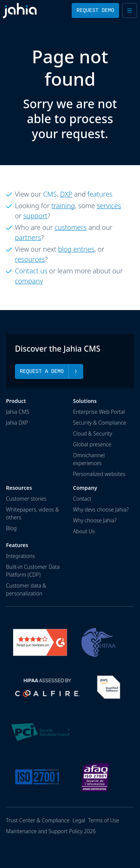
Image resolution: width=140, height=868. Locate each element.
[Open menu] (130, 10)
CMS (50, 194)
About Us (84, 531)
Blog (11, 528)
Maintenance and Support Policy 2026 (51, 831)
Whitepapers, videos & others (32, 513)
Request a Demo (49, 371)
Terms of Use (104, 820)
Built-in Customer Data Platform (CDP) (33, 570)
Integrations (20, 556)
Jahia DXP (17, 422)
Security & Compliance (100, 422)
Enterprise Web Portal (99, 411)
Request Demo (95, 10)
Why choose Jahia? (95, 520)
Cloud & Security (93, 433)
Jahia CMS (18, 411)
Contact (82, 498)
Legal (79, 820)
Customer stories (26, 498)
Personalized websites (99, 474)
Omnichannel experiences (89, 459)
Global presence (92, 444)
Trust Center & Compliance (38, 820)
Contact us (31, 271)
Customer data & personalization (26, 589)
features (100, 194)
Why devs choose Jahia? (101, 509)
